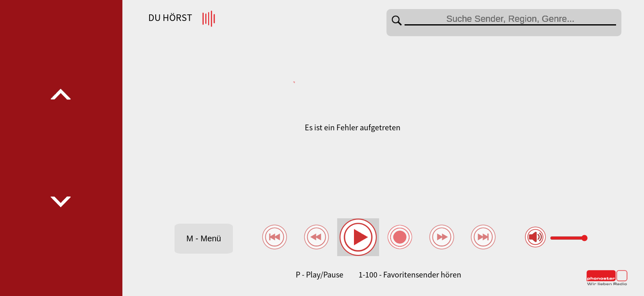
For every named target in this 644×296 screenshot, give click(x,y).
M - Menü (204, 238)
